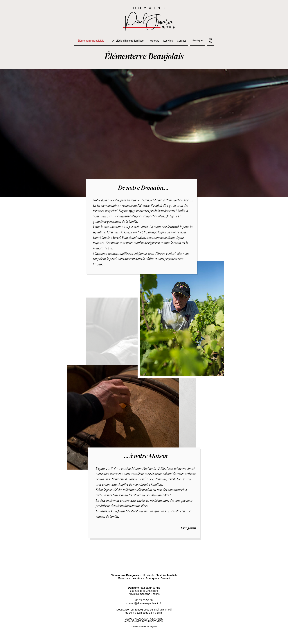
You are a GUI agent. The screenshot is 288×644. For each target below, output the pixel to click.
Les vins (137, 578)
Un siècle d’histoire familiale (160, 575)
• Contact (164, 578)
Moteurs (123, 578)
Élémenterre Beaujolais (125, 575)
